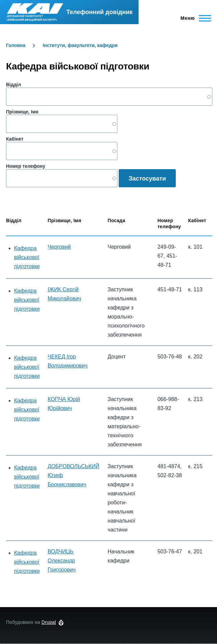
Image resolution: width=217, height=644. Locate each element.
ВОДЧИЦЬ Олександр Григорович (62, 561)
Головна (16, 45)
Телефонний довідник (100, 12)
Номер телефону (26, 166)
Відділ (14, 85)
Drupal (49, 622)
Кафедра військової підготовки (27, 257)
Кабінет (15, 139)
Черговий (59, 247)
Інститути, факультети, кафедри (80, 45)
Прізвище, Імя (22, 112)
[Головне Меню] (194, 18)
